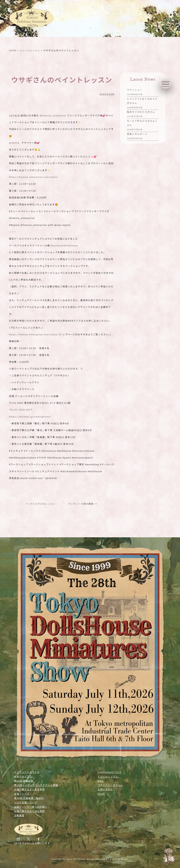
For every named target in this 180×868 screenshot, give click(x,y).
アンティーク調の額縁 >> (83, 504)
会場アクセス (22, 794)
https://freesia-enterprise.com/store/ (33, 177)
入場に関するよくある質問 (29, 789)
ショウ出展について (26, 802)
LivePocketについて (110, 772)
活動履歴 (19, 815)
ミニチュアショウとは (27, 772)
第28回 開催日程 (24, 781)
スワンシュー (135, 92)
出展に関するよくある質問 (29, 811)
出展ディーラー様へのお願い (31, 807)
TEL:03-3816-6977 (21, 410)
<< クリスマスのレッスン (41, 504)
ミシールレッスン (108, 776)
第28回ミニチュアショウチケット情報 (36, 785)
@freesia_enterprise (53, 115)
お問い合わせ (105, 789)
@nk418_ (15, 143)
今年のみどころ (23, 776)
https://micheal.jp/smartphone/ (30, 417)
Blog (101, 781)
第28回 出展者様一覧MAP (29, 798)
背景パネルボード (137, 136)
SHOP (101, 794)
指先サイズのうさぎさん (141, 114)
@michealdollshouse (64, 245)
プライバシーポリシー (110, 785)
